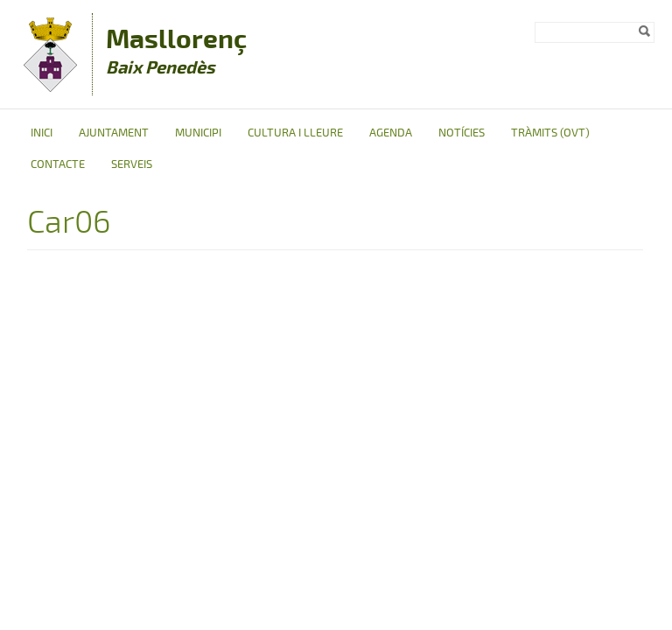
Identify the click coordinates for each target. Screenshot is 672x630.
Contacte (58, 164)
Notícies (462, 133)
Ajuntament (114, 133)
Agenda (391, 133)
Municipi (198, 133)
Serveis (132, 164)
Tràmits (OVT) (550, 133)
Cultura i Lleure (295, 133)
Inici (42, 133)
